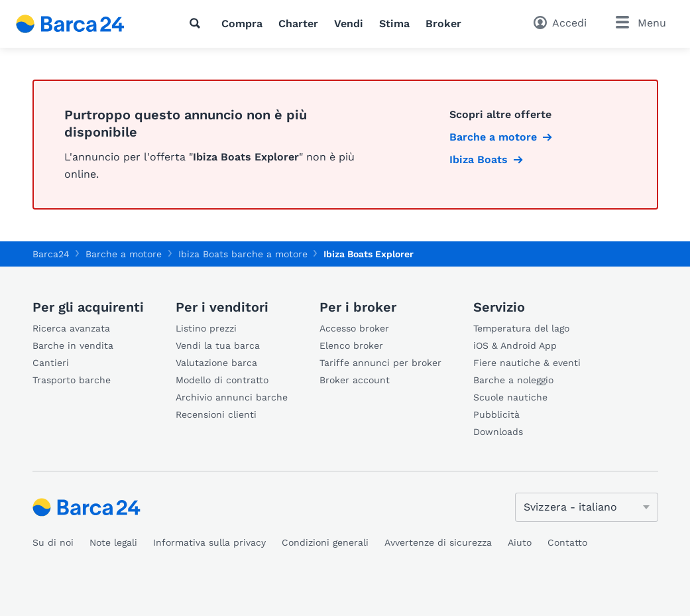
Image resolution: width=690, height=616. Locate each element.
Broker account (355, 380)
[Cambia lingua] (587, 507)
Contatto (567, 542)
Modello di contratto (222, 380)
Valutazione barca (216, 363)
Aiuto (520, 542)
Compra (242, 24)
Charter (298, 24)
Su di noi (53, 542)
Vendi (349, 24)
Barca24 (51, 254)
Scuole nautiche (510, 397)
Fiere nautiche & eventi (527, 363)
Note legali (113, 542)
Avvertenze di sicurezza (438, 542)
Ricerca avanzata (71, 328)
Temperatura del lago (521, 328)
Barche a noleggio (513, 380)
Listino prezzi (206, 328)
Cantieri (51, 363)
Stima (394, 24)
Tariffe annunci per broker (380, 363)
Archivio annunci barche (232, 397)
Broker (443, 24)
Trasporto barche (72, 380)
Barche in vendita (73, 345)
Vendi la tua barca (218, 345)
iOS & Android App (515, 345)
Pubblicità (496, 414)
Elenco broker (351, 345)
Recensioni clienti (216, 414)
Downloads (498, 432)
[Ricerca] (198, 23)
